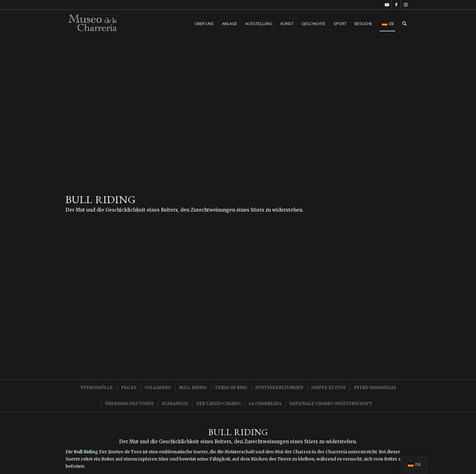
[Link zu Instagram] (406, 5)
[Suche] (404, 24)
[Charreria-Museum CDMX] (93, 24)
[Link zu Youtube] (387, 5)
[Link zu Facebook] (396, 5)
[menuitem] (204, 24)
